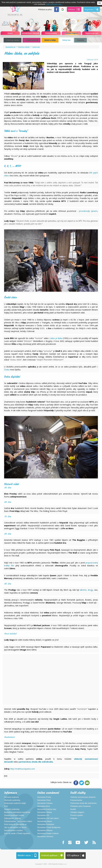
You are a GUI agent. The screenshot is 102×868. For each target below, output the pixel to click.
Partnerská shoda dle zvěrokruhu (83, 803)
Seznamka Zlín (43, 815)
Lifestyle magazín (77, 812)
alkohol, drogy (86, 590)
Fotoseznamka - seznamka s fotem (18, 821)
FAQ (6, 806)
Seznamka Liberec (45, 821)
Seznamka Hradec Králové (48, 833)
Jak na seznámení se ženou (15, 827)
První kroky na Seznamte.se (15, 824)
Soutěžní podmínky (12, 809)
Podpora (74, 818)
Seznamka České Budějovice (49, 827)
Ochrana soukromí (12, 797)
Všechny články (13, 40)
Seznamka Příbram (45, 830)
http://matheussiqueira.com (23, 769)
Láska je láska (56, 338)
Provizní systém (77, 815)
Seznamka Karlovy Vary (47, 809)
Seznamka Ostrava (45, 803)
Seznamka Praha (44, 797)
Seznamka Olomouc (45, 837)
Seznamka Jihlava (45, 812)
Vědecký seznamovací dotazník (83, 797)
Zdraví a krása (50, 40)
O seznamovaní (31, 40)
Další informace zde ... (55, 4)
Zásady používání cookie (14, 815)
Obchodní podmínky (12, 800)
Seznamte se (10, 47)
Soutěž (73, 809)
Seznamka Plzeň (44, 800)
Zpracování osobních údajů (15, 803)
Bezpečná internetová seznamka (17, 812)
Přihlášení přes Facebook (80, 806)
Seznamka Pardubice (46, 824)
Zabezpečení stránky (12, 818)
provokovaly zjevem (88, 211)
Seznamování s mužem (14, 830)
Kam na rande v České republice (17, 833)
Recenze (80, 40)
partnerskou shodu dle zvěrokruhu (36, 762)
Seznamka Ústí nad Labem (48, 818)
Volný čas (66, 40)
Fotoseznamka (76, 800)
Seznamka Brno (44, 806)
